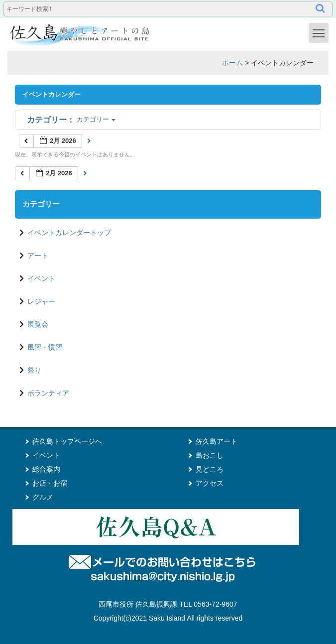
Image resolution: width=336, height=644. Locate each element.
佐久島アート (217, 441)
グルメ (43, 497)
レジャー (41, 301)
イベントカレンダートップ (69, 233)
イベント (41, 278)
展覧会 (38, 324)
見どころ (210, 469)
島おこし (210, 455)
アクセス (210, 483)
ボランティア (48, 393)
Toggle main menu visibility (321, 32)
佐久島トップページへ (67, 441)
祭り (34, 370)
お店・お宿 (50, 483)
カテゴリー (71, 119)
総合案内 (46, 469)
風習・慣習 (45, 347)
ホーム (232, 63)
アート (38, 256)
